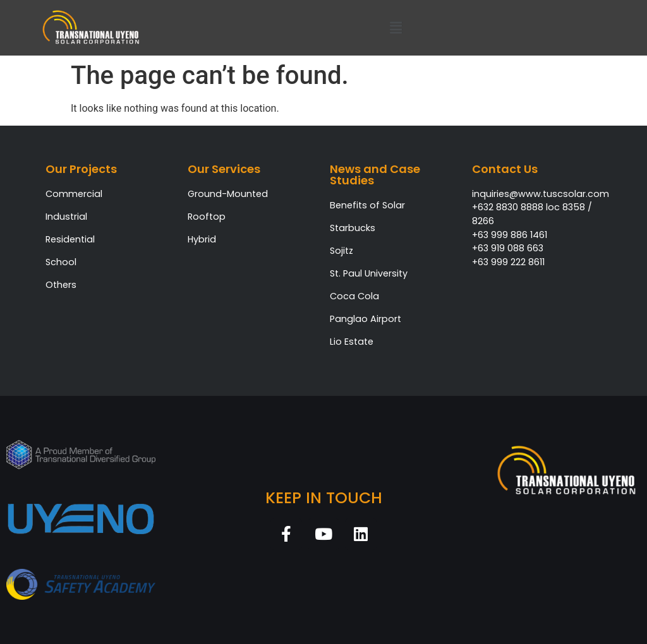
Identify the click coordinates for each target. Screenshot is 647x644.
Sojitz (342, 251)
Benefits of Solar (367, 205)
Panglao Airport (366, 319)
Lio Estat (349, 342)
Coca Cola (354, 296)
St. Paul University (369, 273)
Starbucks (353, 228)
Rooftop (207, 217)
